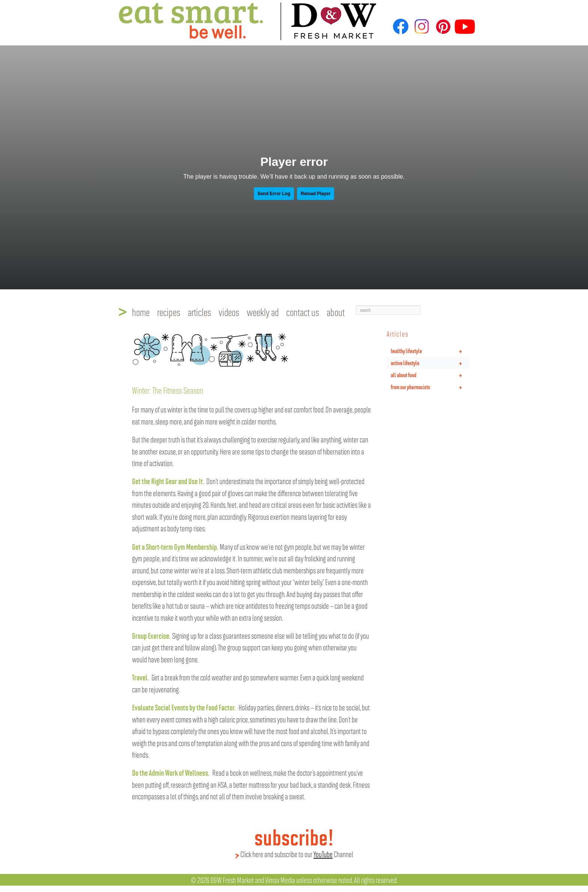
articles (199, 312)
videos (229, 312)
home (141, 312)
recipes (169, 312)
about (336, 312)
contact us (303, 312)
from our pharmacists (430, 387)
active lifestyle (430, 363)
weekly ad (263, 312)
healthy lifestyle (430, 351)
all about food (430, 375)
